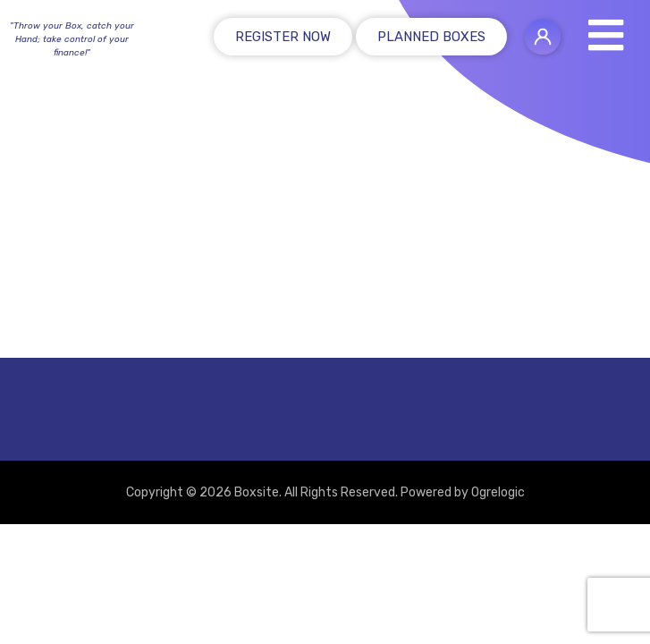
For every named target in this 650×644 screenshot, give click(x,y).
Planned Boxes (431, 37)
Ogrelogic (498, 492)
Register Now (283, 37)
